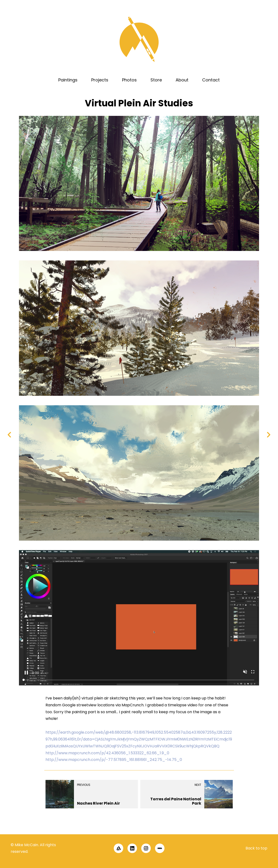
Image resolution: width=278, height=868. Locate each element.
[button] (267, 826)
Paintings (68, 80)
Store (156, 80)
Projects (100, 80)
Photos (129, 80)
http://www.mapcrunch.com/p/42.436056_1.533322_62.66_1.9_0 (107, 753)
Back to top (256, 848)
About (182, 80)
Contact (211, 80)
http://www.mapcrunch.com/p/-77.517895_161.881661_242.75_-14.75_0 (114, 760)
